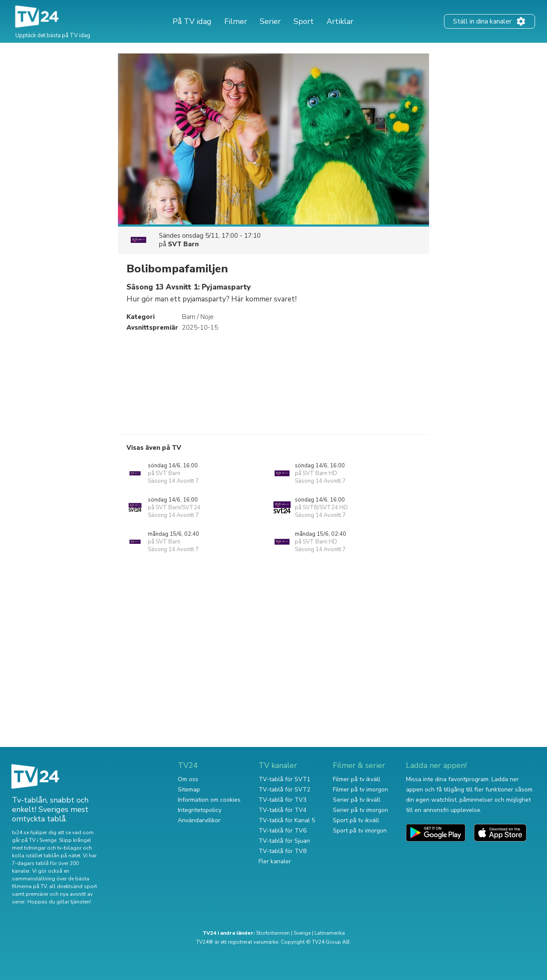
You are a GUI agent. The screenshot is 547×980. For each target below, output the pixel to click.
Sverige (302, 933)
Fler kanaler (275, 861)
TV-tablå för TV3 (282, 800)
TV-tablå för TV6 (282, 831)
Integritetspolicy (200, 810)
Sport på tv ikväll (356, 820)
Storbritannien (273, 933)
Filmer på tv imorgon (360, 790)
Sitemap (189, 790)
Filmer (236, 21)
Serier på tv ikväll (357, 800)
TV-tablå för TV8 (282, 851)
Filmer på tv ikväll (357, 779)
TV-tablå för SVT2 (284, 790)
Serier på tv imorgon (360, 810)
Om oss (188, 779)
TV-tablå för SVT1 (284, 779)
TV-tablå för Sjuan (284, 841)
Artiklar (340, 21)
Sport (304, 21)
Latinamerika (330, 933)
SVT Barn (183, 244)
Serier (270, 21)
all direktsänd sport (73, 886)
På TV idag (192, 21)
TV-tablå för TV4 (282, 810)
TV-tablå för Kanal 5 (287, 820)
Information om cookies (209, 800)
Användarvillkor (199, 820)
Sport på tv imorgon (360, 831)
